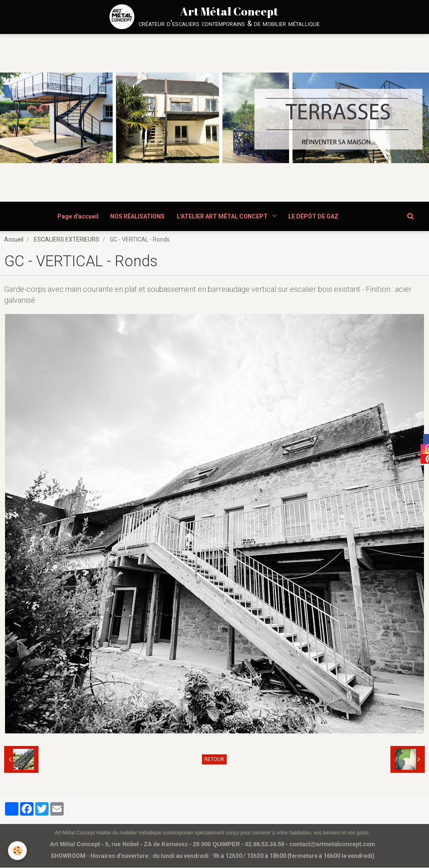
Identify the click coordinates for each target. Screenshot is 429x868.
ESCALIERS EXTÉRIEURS (67, 240)
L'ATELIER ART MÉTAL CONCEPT (223, 216)
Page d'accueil (77, 216)
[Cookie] (18, 851)
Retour (214, 760)
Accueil (14, 240)
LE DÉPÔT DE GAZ (315, 216)
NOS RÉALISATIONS (137, 216)
